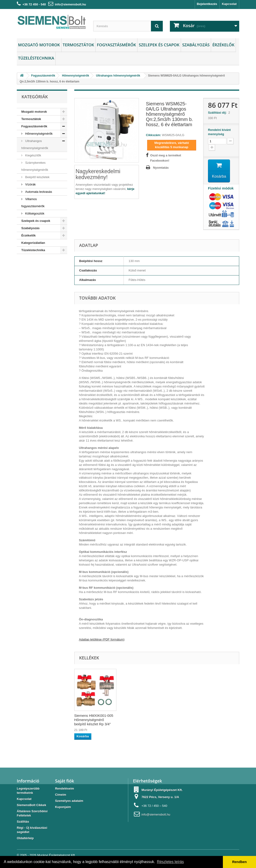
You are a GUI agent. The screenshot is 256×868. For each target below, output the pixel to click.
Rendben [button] (239, 862)
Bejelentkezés (207, 4)
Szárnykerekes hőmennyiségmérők (35, 166)
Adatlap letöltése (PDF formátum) (102, 639)
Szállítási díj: (218, 113)
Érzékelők (223, 45)
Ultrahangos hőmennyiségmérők (35, 144)
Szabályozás (196, 45)
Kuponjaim (63, 807)
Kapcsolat (229, 4)
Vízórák (30, 184)
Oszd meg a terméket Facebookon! (166, 158)
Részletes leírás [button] (170, 862)
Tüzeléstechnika (36, 58)
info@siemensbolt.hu (71, 4)
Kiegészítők (33, 155)
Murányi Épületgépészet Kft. (56, 855)
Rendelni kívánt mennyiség (219, 132)
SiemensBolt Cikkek (31, 805)
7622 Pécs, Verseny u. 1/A (160, 797)
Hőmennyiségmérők (38, 134)
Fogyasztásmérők (116, 45)
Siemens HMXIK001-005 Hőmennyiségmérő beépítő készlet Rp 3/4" (147, 720)
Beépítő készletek (37, 177)
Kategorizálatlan (33, 243)
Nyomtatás (161, 168)
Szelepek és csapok (159, 45)
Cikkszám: (154, 135)
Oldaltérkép (25, 838)
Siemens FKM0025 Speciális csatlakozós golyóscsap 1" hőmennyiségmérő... (91, 722)
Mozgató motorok (39, 45)
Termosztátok (78, 45)
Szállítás (23, 822)
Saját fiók (65, 781)
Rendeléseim (65, 789)
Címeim (61, 795)
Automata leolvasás (38, 192)
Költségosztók (34, 213)
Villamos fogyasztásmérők (33, 203)
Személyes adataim (69, 801)
